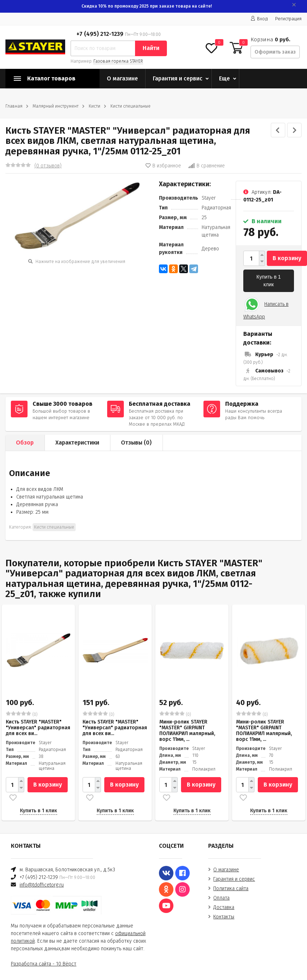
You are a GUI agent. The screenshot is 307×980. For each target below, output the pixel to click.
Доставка (224, 907)
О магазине (122, 78)
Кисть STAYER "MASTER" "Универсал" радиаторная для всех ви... (38, 728)
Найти (151, 48)
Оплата (221, 898)
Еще (224, 78)
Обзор (25, 443)
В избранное (163, 166)
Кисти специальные (131, 106)
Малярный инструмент (56, 106)
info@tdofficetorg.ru (42, 885)
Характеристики (77, 443)
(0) (22, 714)
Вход (259, 19)
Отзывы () (136, 443)
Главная (14, 106)
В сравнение (207, 166)
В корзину (287, 258)
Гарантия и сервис (178, 78)
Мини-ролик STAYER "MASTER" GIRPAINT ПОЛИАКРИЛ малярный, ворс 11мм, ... (187, 731)
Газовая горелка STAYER (118, 61)
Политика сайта (231, 889)
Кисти (94, 106)
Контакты (224, 917)
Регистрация (288, 19)
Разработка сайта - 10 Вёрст (44, 964)
